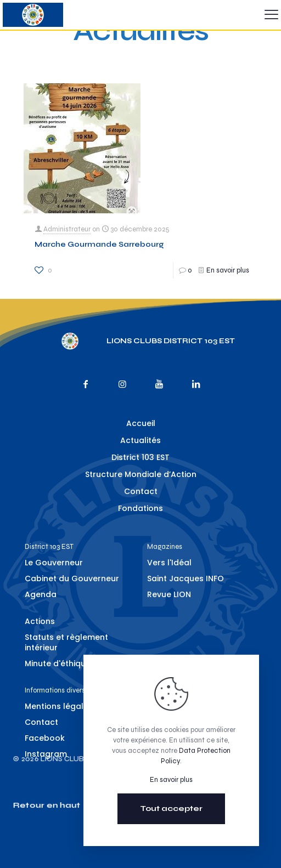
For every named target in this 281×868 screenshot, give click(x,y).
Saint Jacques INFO (186, 578)
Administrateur (67, 229)
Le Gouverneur (54, 563)
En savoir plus (228, 270)
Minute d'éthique (58, 663)
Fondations (140, 508)
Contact (141, 491)
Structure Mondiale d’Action (141, 474)
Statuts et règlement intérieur (66, 642)
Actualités (140, 440)
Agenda (41, 594)
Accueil (141, 423)
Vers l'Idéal (169, 563)
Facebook (45, 738)
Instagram (46, 754)
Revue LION (169, 594)
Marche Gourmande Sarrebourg (99, 244)
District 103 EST (140, 457)
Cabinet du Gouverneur (72, 578)
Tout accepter (171, 809)
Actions (40, 621)
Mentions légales (59, 706)
